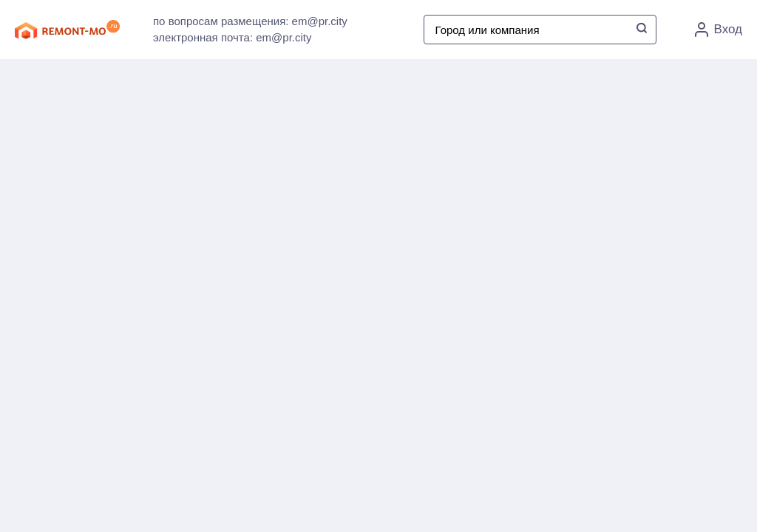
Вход (719, 30)
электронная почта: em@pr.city (232, 37)
